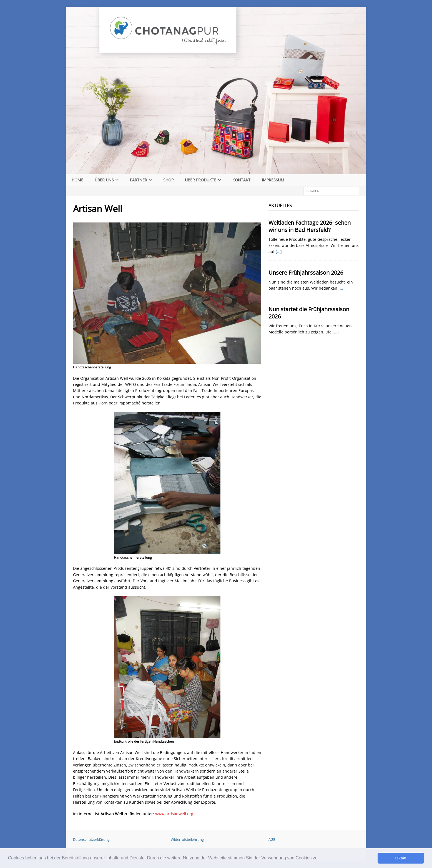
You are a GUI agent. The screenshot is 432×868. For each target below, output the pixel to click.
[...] (279, 251)
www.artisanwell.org (174, 814)
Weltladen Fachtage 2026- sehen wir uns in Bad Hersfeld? (310, 226)
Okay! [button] (401, 858)
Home (77, 180)
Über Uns (104, 180)
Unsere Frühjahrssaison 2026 (306, 273)
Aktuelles (280, 206)
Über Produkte (201, 180)
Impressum (273, 180)
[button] (321, 859)
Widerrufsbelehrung (187, 839)
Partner (139, 180)
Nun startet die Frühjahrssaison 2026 (309, 313)
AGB (272, 839)
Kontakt (241, 180)
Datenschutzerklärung (91, 839)
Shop (168, 180)
